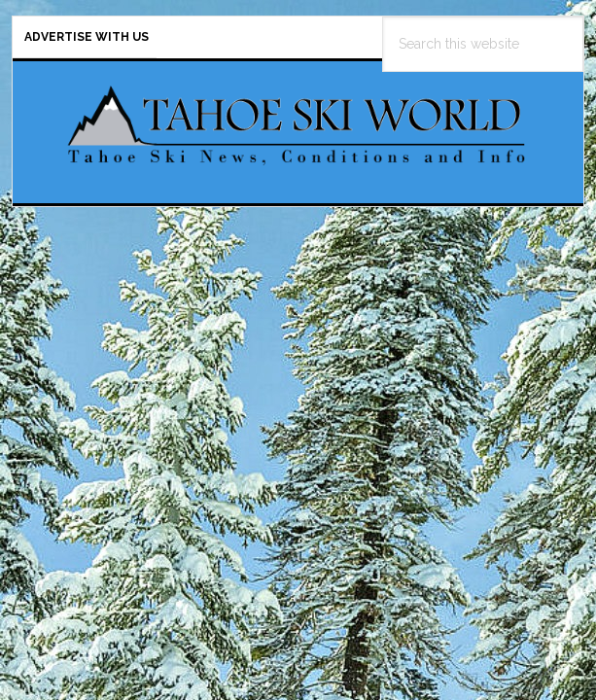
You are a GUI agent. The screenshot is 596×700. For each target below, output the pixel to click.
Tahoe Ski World (298, 124)
